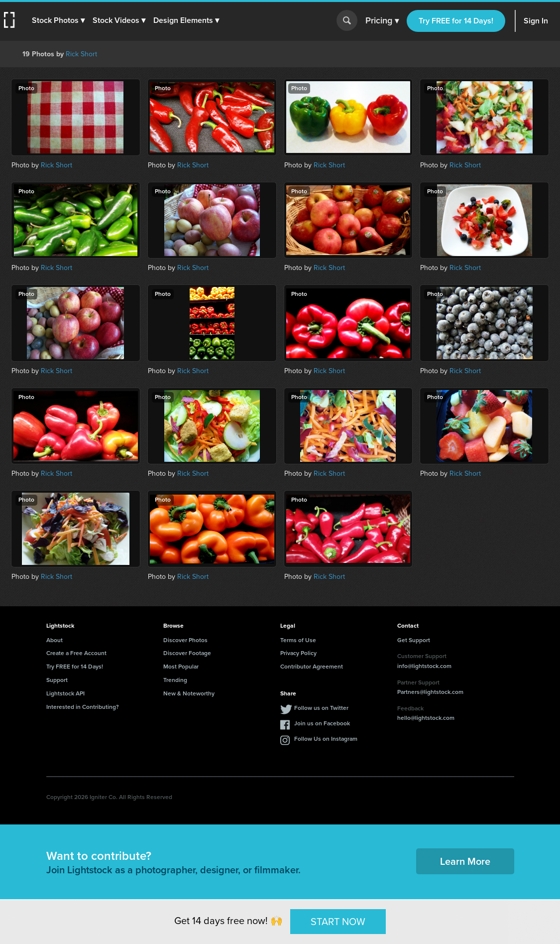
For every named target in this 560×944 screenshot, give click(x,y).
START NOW (338, 921)
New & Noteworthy (189, 693)
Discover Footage (187, 653)
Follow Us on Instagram (326, 739)
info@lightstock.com (424, 666)
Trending (175, 680)
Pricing (382, 21)
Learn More (465, 861)
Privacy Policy (298, 653)
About (55, 640)
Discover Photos (185, 640)
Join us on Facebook (322, 723)
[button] (58, 20)
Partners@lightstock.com (430, 692)
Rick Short (81, 54)
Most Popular (181, 667)
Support (57, 680)
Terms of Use (298, 640)
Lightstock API (65, 693)
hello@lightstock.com (426, 718)
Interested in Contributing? (83, 707)
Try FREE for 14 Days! (456, 21)
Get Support (414, 640)
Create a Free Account (76, 653)
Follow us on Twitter (321, 708)
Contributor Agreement (312, 667)
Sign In (536, 21)
